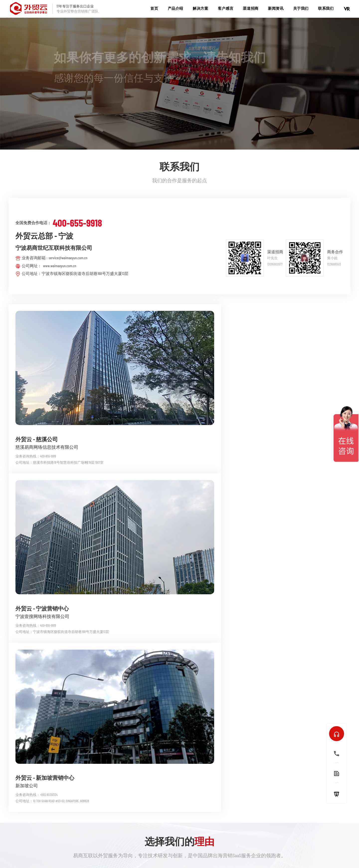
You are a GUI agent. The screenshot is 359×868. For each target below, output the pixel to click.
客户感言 (226, 8)
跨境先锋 (137, 820)
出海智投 (137, 795)
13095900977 (275, 264)
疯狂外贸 (181, 795)
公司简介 (224, 787)
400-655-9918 (77, 223)
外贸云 (91, 787)
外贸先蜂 (137, 787)
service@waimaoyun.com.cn (68, 258)
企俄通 (91, 795)
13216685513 (334, 264)
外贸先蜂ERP (183, 787)
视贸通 (91, 804)
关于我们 (301, 8)
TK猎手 (135, 812)
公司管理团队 (228, 795)
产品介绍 (176, 8)
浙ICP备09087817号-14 (233, 854)
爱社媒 (91, 812)
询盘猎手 (137, 804)
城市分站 (194, 854)
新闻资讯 (276, 8)
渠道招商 (251, 8)
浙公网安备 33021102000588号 (275, 853)
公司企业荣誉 (228, 804)
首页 (154, 8)
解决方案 (200, 8)
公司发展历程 (228, 820)
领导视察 (224, 812)
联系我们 (326, 8)
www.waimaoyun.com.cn (59, 266)
